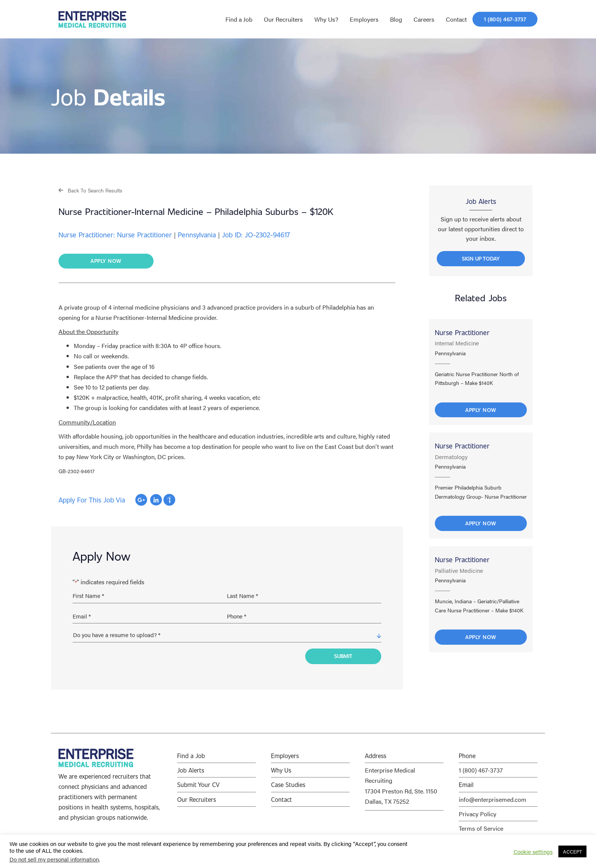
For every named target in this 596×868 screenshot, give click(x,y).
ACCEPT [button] (572, 851)
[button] (90, 190)
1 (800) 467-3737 (481, 768)
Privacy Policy (478, 812)
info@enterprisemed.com (493, 797)
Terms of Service (481, 826)
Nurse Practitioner (462, 334)
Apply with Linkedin (156, 500)
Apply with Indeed (169, 500)
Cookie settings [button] (533, 852)
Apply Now (481, 412)
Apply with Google (141, 500)
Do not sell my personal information (54, 859)
